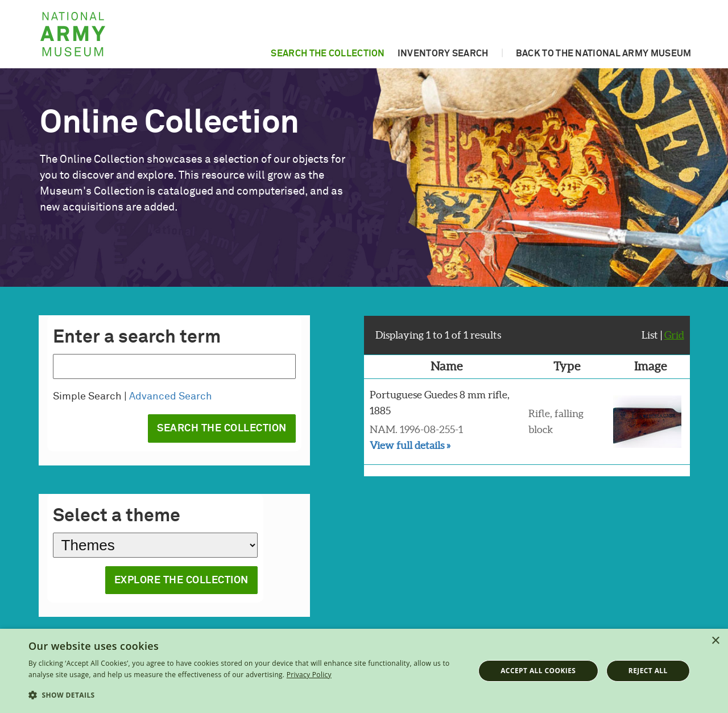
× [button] (715, 641)
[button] (245, 695)
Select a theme (117, 516)
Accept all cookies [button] (538, 671)
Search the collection (328, 53)
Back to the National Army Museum (604, 53)
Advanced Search (171, 397)
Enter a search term (137, 337)
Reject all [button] (648, 671)
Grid (674, 335)
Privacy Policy (309, 675)
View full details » (410, 445)
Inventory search (443, 53)
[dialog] (364, 671)
